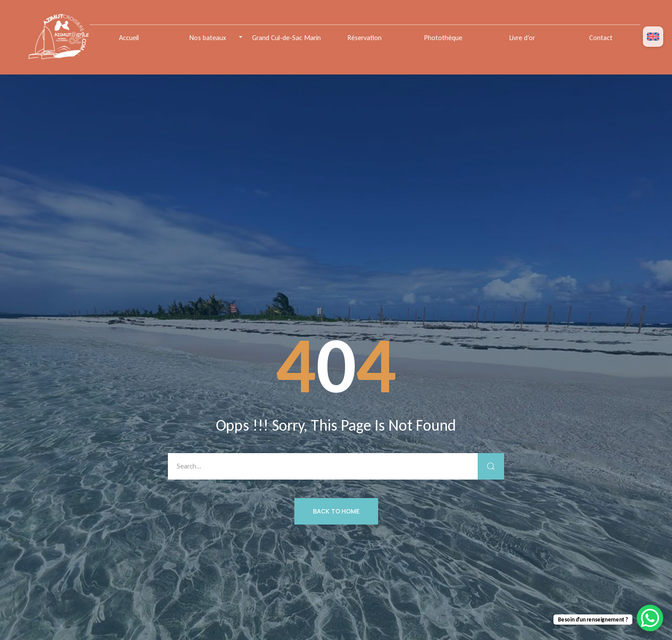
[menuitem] (653, 37)
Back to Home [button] (336, 511)
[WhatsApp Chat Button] (650, 618)
